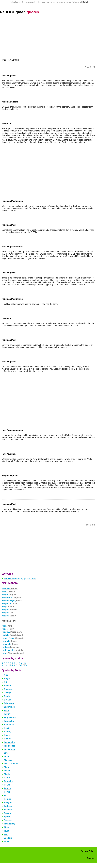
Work (7, 841)
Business (9, 689)
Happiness (9, 725)
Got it (85, 2)
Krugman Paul (9, 225)
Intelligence (10, 746)
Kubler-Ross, (13, 638)
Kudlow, (11, 647)
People (7, 788)
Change (8, 693)
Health (7, 728)
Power (7, 792)
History (7, 732)
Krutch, (12, 635)
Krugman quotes (10, 102)
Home (7, 735)
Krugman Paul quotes (12, 201)
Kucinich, (10, 644)
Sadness (8, 806)
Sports (7, 817)
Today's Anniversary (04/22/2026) (20, 578)
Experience (9, 707)
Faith (6, 710)
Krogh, (9, 595)
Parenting (9, 781)
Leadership (9, 749)
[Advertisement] (48, 36)
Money (7, 767)
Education (9, 703)
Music (7, 774)
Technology (10, 824)
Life (6, 753)
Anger (7, 679)
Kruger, (10, 610)
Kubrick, (10, 641)
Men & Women (11, 764)
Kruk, (7, 626)
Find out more (76, 2)
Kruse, (8, 629)
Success (8, 820)
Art (5, 682)
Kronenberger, (12, 601)
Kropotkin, (10, 604)
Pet (6, 795)
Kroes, (8, 591)
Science (8, 810)
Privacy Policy (88, 851)
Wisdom (8, 838)
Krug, (8, 607)
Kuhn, (13, 653)
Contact (91, 858)
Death (7, 696)
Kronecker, (11, 598)
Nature (7, 778)
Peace (7, 785)
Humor (7, 739)
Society (8, 813)
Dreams (8, 700)
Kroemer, (10, 588)
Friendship (9, 721)
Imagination (10, 742)
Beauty (7, 686)
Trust (6, 831)
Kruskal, (12, 632)
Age (6, 675)
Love (6, 756)
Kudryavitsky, (12, 650)
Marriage (8, 760)
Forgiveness (10, 717)
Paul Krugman (20, 12)
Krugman (6, 123)
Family (7, 714)
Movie (7, 771)
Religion (8, 803)
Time (6, 827)
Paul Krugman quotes (12, 247)
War (6, 834)
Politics (8, 799)
